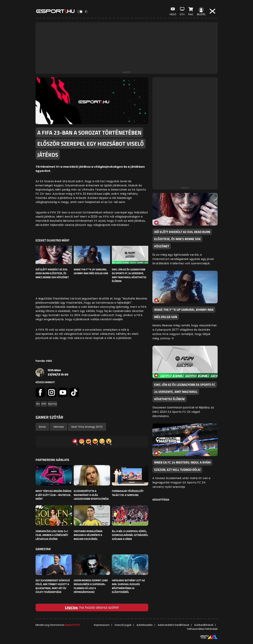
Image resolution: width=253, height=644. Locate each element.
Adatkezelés (145, 625)
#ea (38, 404)
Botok (42, 427)
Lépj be (71, 607)
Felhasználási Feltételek (202, 629)
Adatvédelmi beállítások (173, 625)
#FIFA (44, 404)
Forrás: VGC (44, 361)
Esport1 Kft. (73, 625)
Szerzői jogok (123, 625)
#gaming (52, 404)
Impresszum (102, 625)
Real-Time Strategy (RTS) (87, 427)
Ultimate (59, 427)
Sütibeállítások (204, 625)
